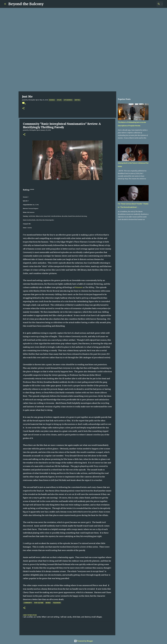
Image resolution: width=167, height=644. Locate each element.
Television (57, 603)
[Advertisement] (83, 75)
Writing (77, 100)
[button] (23, 108)
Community (28, 603)
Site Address (68, 100)
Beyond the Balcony (26, 4)
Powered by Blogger (83, 641)
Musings (52, 100)
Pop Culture (39, 603)
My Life (59, 100)
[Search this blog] (152, 4)
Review (48, 603)
